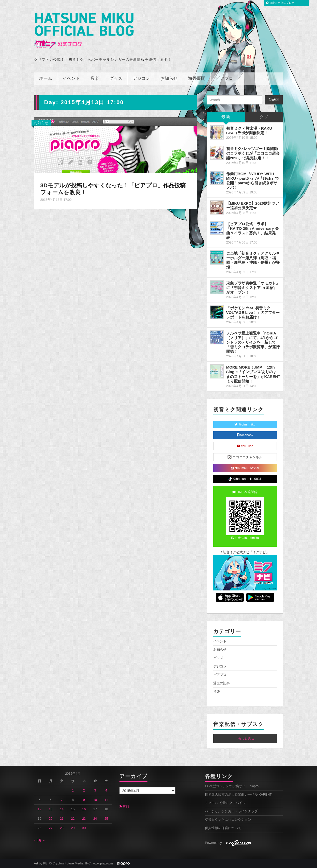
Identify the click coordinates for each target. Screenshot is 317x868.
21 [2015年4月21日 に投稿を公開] (62, 819)
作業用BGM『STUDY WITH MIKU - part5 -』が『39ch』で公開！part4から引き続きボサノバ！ (253, 181)
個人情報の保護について (223, 828)
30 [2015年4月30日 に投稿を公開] (84, 828)
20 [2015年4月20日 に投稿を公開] (51, 819)
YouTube (245, 446)
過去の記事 (222, 683)
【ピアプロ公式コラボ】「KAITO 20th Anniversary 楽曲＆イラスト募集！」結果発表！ (253, 231)
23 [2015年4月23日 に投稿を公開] (84, 819)
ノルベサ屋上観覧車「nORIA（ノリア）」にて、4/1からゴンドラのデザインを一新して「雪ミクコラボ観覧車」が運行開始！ (253, 342)
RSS (124, 806)
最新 (226, 117)
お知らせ (169, 79)
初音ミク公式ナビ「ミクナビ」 (245, 552)
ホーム (46, 79)
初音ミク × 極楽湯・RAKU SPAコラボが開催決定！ (249, 131)
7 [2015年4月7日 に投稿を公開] (62, 800)
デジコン (141, 79)
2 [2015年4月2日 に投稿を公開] (84, 790)
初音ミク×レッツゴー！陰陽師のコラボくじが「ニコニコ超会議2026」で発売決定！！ (253, 153)
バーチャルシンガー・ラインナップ (231, 811)
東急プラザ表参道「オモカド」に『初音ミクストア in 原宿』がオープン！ (253, 288)
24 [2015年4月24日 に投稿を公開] (95, 819)
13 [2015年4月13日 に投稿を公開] (51, 809)
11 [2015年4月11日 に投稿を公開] (106, 800)
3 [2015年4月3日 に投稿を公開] (95, 790)
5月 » (41, 840)
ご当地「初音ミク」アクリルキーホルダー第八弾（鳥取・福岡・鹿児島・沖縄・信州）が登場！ (253, 260)
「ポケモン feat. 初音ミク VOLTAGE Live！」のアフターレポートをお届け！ (253, 313)
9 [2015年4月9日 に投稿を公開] (84, 800)
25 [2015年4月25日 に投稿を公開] (106, 819)
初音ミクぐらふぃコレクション (228, 820)
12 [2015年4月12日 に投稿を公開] (39, 809)
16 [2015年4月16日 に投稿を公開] (84, 809)
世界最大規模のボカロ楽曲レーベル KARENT (238, 795)
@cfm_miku (245, 424)
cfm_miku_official (245, 468)
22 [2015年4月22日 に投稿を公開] (73, 819)
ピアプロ (224, 79)
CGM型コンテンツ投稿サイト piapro (232, 786)
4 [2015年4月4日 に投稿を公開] (106, 790)
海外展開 (197, 79)
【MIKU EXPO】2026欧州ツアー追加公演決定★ (253, 205)
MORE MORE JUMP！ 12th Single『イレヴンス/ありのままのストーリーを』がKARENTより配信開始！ (253, 374)
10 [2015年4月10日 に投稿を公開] (95, 800)
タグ (264, 117)
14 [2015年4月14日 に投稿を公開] (62, 809)
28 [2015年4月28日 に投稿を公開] (62, 828)
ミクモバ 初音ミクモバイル (225, 803)
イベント (71, 79)
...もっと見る (245, 738)
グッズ (116, 79)
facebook (245, 435)
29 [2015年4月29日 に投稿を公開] (73, 828)
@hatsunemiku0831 (245, 479)
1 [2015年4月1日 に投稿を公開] (73, 790)
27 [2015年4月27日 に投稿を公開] (51, 828)
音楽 (95, 79)
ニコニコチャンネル (245, 457)
